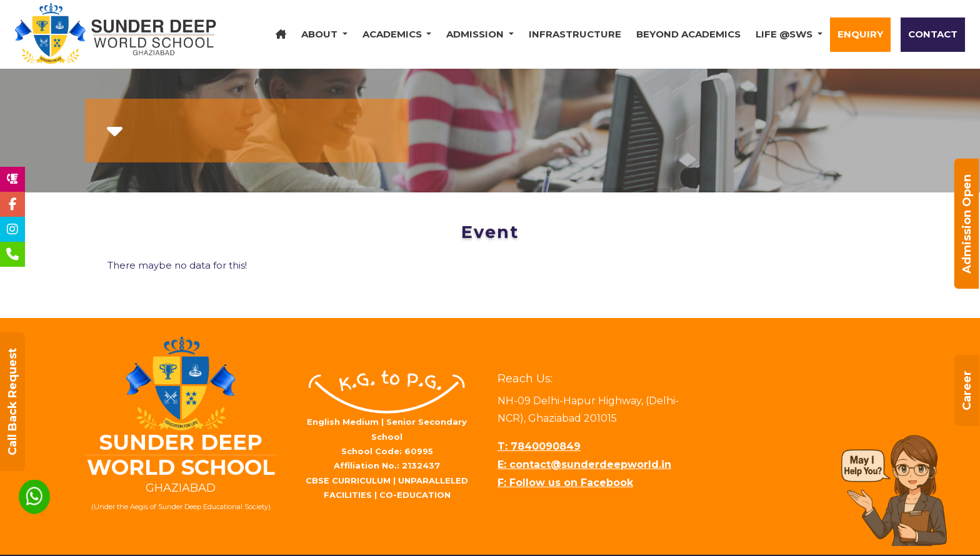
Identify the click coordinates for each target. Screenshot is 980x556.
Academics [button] (393, 34)
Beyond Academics (688, 34)
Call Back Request (12, 402)
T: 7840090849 (539, 446)
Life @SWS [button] (785, 34)
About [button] (321, 34)
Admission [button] (476, 34)
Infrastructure (575, 34)
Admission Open (967, 224)
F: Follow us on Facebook (565, 483)
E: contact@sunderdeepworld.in (584, 464)
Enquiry (860, 34)
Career (967, 390)
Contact (933, 34)
